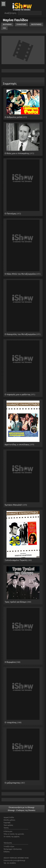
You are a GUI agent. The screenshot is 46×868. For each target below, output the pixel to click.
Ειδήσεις (7, 852)
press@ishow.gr (19, 860)
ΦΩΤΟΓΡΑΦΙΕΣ (36, 24)
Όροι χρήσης (8, 825)
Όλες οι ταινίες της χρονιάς (14, 834)
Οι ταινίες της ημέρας (12, 836)
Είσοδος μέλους (9, 820)
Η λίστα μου (8, 831)
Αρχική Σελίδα (9, 817)
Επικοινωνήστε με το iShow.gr (22, 807)
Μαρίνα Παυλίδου (15, 20)
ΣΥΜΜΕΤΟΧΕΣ (21, 24)
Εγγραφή (7, 822)
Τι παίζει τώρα (9, 846)
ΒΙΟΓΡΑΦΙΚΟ (7, 24)
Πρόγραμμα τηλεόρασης (13, 849)
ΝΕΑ (4, 28)
